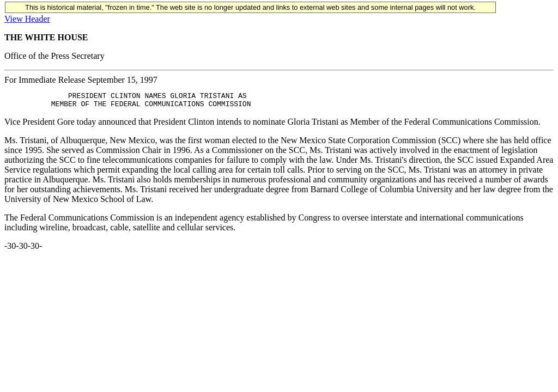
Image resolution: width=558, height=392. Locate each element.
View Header (27, 19)
